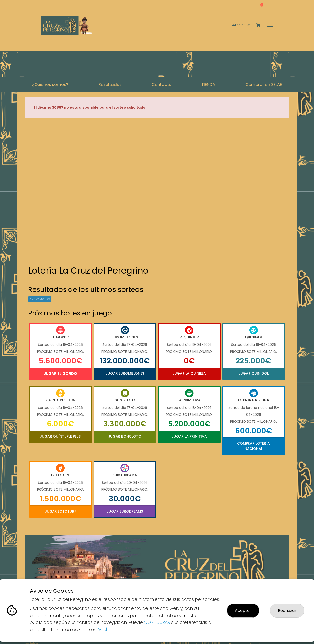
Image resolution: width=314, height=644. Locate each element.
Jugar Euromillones (125, 373)
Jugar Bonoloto (125, 436)
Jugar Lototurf (60, 511)
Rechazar (287, 611)
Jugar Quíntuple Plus (60, 436)
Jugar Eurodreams (125, 511)
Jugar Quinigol (254, 373)
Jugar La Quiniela (189, 373)
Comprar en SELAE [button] (264, 84)
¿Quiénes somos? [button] (50, 84)
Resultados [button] (110, 84)
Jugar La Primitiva (189, 436)
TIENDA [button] (208, 84)
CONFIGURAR (157, 622)
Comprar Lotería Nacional (254, 446)
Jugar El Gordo (60, 374)
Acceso (242, 25)
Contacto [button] (162, 84)
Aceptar (243, 611)
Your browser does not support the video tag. (157, 192)
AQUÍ (102, 629)
